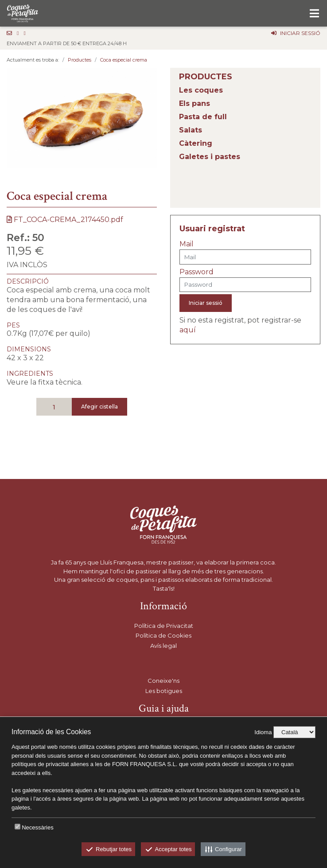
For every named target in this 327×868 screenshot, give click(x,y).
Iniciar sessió (206, 303)
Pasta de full (203, 117)
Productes (80, 60)
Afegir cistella (99, 407)
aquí (188, 330)
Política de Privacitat (164, 626)
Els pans (195, 103)
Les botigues (164, 691)
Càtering (196, 143)
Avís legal (163, 646)
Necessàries (38, 827)
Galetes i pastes (210, 157)
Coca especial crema (124, 60)
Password (197, 272)
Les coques (201, 90)
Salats (191, 130)
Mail (187, 244)
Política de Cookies (163, 635)
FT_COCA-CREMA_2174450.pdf (65, 220)
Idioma (263, 732)
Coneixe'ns (163, 681)
